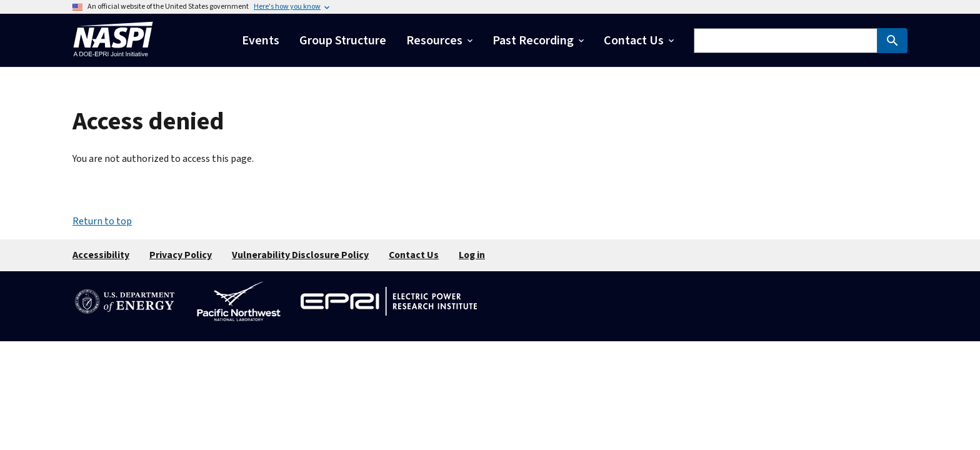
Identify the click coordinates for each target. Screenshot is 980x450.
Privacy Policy (181, 255)
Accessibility (101, 255)
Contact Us (414, 255)
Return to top (102, 221)
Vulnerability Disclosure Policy (300, 255)
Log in (472, 255)
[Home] (113, 60)
